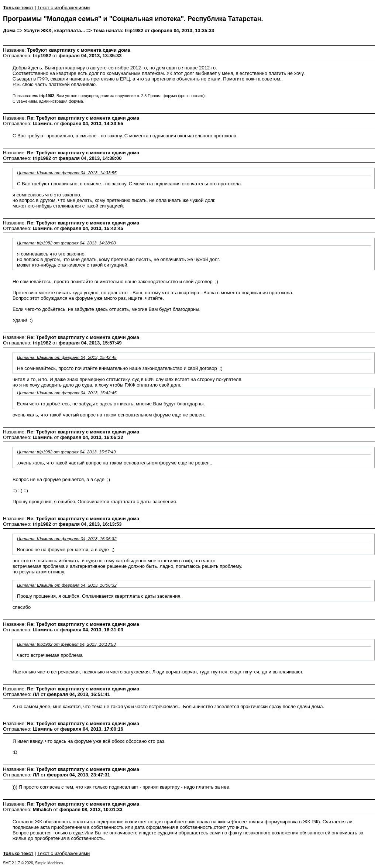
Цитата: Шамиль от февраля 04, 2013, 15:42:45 (67, 357)
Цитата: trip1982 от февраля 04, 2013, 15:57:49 (66, 452)
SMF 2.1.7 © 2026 (18, 863)
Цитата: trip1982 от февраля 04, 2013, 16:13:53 (66, 644)
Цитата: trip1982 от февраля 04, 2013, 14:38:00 (66, 243)
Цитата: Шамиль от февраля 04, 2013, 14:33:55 (67, 173)
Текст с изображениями (63, 8)
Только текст (18, 8)
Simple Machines (49, 863)
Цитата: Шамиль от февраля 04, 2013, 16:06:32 (67, 538)
